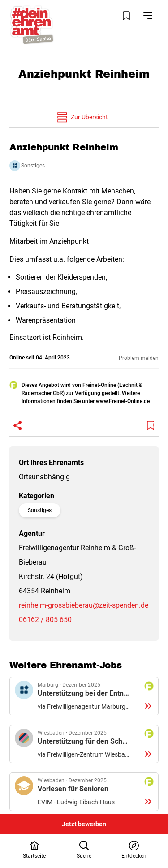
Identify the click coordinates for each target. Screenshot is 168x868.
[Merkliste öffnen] (126, 16)
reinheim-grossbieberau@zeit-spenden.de (84, 605)
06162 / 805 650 (45, 620)
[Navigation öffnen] (148, 16)
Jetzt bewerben (84, 824)
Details (84, 696)
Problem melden (139, 358)
